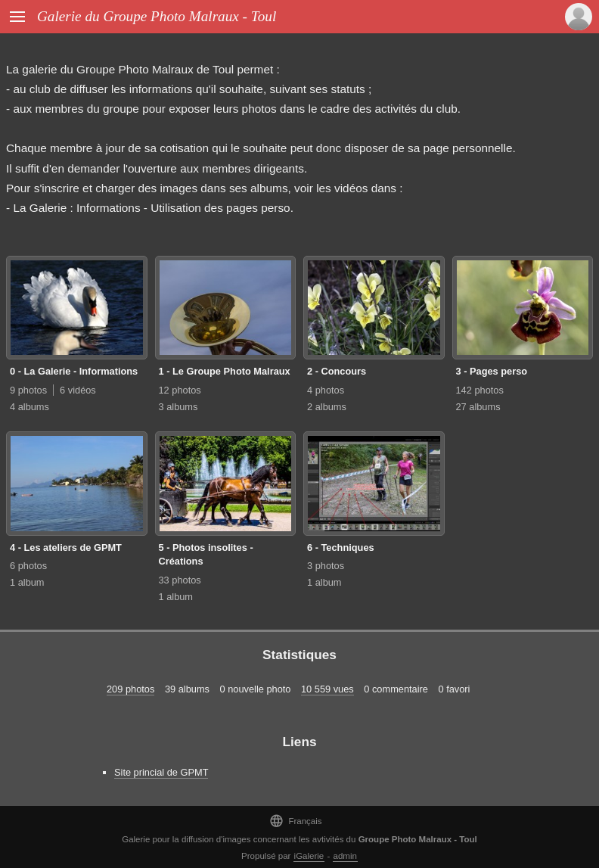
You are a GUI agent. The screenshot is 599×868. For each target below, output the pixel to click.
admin (345, 856)
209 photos (130, 689)
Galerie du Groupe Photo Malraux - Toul (157, 16)
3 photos (326, 566)
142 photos (480, 390)
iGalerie (309, 856)
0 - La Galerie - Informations (74, 371)
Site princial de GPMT (161, 772)
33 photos (180, 580)
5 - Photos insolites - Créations (206, 555)
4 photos (326, 390)
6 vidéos (78, 390)
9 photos (28, 390)
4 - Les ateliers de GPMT (66, 548)
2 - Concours (337, 371)
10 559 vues (327, 689)
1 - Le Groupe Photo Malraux (225, 371)
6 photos (28, 566)
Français (295, 821)
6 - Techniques (341, 548)
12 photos (180, 390)
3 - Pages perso (492, 371)
